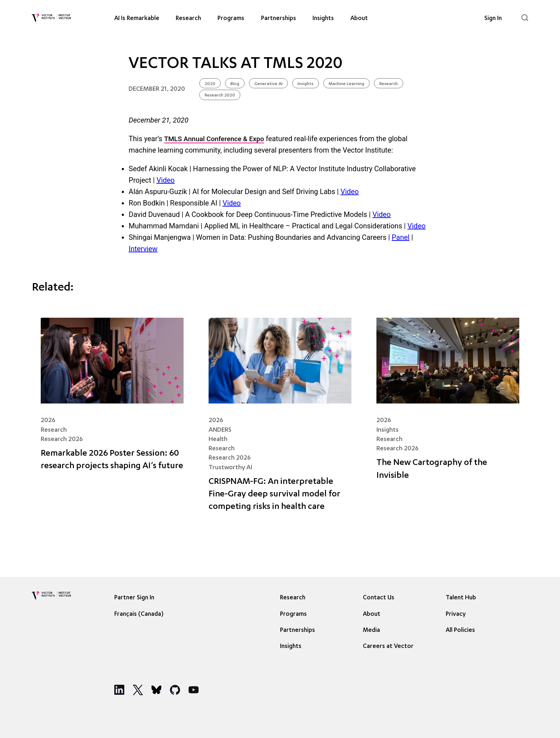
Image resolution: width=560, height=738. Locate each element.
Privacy (456, 615)
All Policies (460, 631)
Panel (401, 237)
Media (371, 631)
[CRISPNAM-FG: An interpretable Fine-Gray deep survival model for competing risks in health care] (280, 420)
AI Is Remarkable (137, 18)
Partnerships (279, 18)
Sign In (493, 18)
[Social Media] (119, 690)
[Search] (525, 18)
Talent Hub (461, 598)
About (359, 18)
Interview (143, 249)
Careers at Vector (388, 647)
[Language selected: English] (141, 614)
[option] (141, 614)
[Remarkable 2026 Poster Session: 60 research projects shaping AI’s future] (112, 420)
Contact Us (379, 598)
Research (188, 18)
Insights (323, 18)
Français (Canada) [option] (139, 615)
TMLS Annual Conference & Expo (214, 139)
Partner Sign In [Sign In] (134, 598)
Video (166, 180)
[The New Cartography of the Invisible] (448, 420)
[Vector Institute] (51, 18)
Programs (231, 18)
